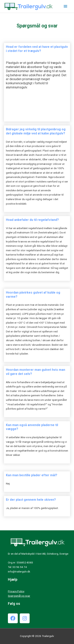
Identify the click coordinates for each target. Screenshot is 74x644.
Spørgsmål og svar (19, 596)
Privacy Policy (16, 591)
